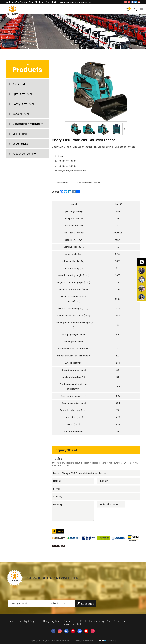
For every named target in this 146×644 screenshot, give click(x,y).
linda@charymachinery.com (72, 171)
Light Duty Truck (22, 94)
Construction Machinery (28, 124)
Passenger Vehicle (24, 154)
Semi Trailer (20, 84)
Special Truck (21, 114)
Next (125, 129)
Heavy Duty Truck (23, 104)
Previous (67, 129)
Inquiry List (62, 183)
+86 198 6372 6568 (67, 161)
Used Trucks (20, 144)
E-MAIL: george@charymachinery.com (75, 2)
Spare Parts (20, 134)
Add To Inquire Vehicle (89, 183)
